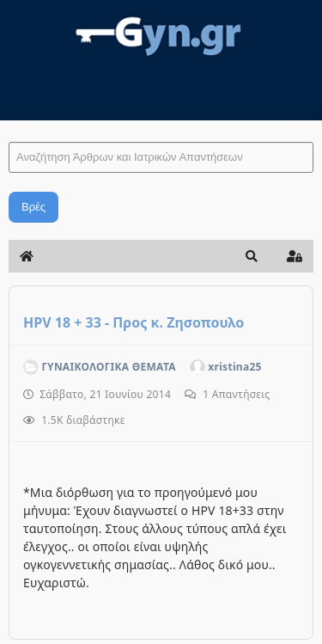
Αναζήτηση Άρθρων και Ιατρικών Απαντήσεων (9, 125)
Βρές (33, 207)
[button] (252, 256)
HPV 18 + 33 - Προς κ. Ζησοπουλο (134, 322)
